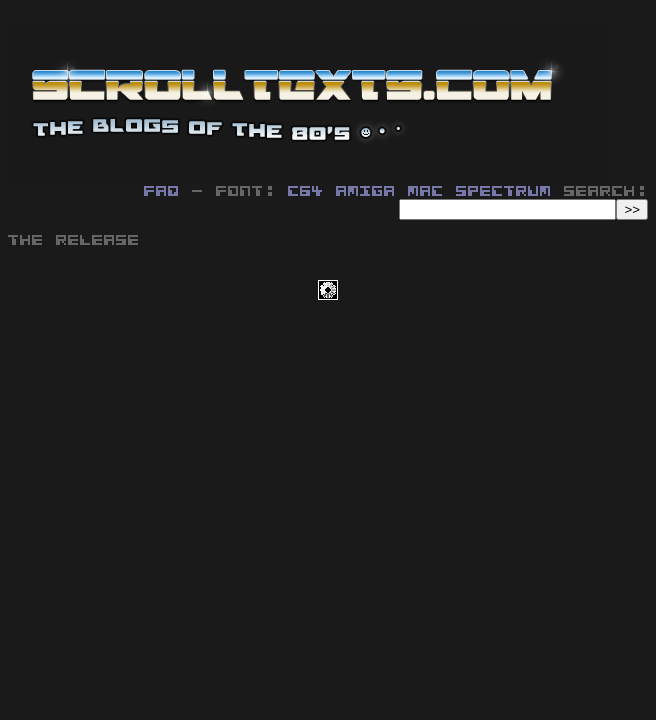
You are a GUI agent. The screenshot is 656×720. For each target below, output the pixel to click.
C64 (306, 192)
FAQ (162, 192)
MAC (426, 192)
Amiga (366, 192)
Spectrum (504, 192)
